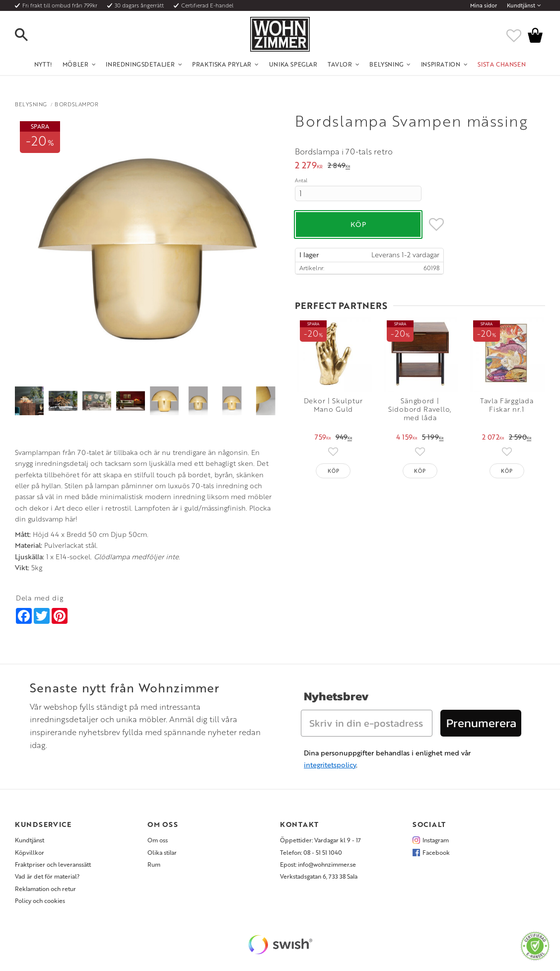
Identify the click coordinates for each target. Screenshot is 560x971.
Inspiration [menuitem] (441, 64)
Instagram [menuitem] (436, 840)
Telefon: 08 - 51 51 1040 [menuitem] (311, 852)
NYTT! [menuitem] (43, 64)
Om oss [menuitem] (158, 840)
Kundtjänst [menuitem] (521, 5)
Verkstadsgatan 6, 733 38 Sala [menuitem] (319, 876)
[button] (30, 35)
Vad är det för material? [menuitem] (47, 876)
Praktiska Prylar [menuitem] (222, 64)
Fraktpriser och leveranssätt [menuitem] (53, 864)
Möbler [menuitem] (76, 64)
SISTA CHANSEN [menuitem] (502, 64)
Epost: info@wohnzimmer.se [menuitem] (318, 864)
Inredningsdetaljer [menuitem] (140, 64)
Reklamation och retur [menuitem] (45, 889)
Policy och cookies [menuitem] (40, 900)
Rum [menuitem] (154, 864)
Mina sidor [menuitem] (484, 5)
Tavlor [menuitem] (340, 64)
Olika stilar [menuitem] (162, 852)
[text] (309, 166)
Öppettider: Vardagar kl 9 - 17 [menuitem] (320, 840)
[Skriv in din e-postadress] (367, 723)
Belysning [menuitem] (386, 64)
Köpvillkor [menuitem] (30, 852)
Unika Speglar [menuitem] (293, 64)
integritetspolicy (330, 765)
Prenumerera (481, 723)
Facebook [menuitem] (436, 852)
